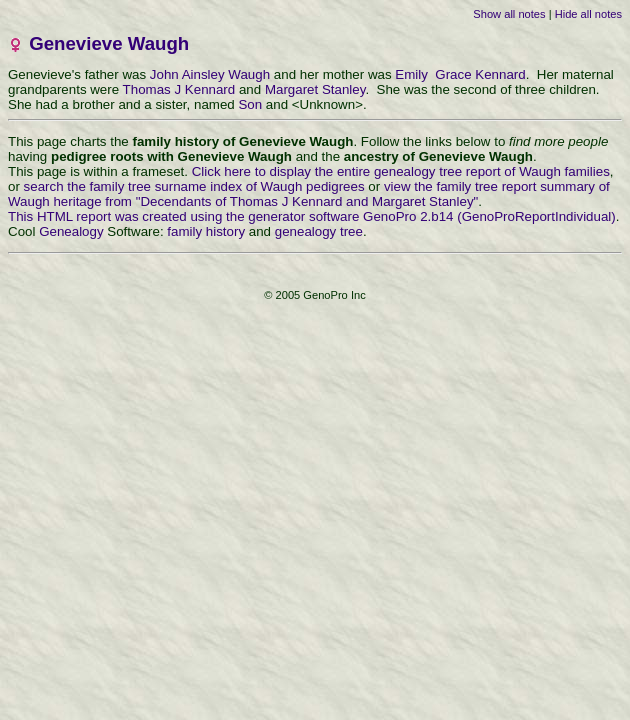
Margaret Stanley (315, 89)
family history (206, 231)
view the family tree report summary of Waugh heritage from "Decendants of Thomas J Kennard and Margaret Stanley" (309, 194)
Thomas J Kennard (179, 89)
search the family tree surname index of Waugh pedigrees (194, 186)
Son (250, 104)
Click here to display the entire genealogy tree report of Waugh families (401, 171)
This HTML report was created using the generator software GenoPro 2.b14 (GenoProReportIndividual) (312, 216)
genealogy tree (319, 231)
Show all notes (509, 14)
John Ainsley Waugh (210, 74)
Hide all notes (588, 14)
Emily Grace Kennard (460, 74)
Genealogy (71, 231)
